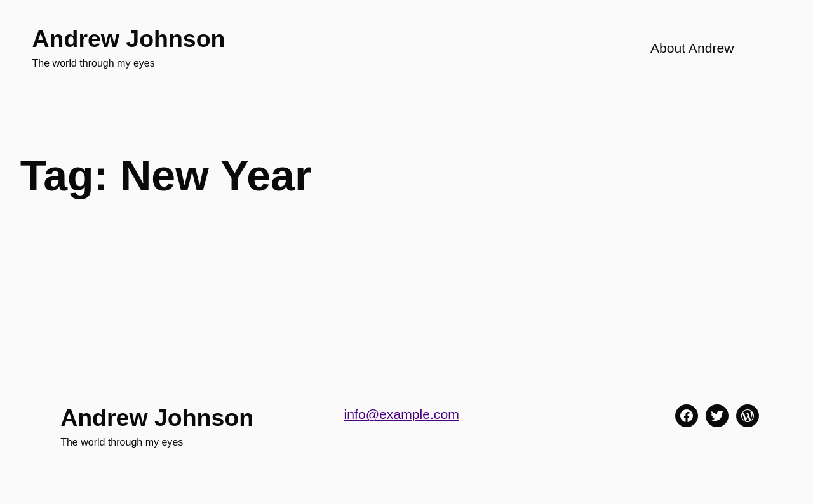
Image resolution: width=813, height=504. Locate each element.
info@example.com (402, 414)
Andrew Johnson (129, 39)
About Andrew (692, 48)
